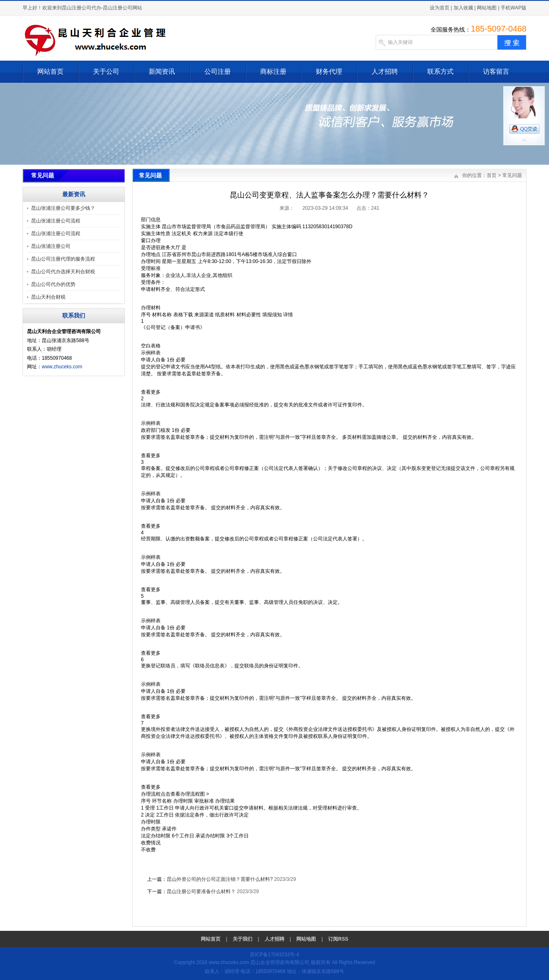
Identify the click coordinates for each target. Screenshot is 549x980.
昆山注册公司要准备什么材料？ (201, 892)
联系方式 (440, 71)
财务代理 (329, 71)
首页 (492, 175)
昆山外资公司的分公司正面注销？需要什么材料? (220, 879)
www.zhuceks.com (62, 367)
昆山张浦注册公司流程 (56, 221)
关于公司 (106, 71)
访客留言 (496, 71)
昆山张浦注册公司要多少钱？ (63, 208)
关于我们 (243, 939)
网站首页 (50, 71)
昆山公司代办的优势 (53, 284)
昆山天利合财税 (48, 297)
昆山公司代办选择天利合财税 (63, 272)
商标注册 (273, 71)
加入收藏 (463, 8)
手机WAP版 (514, 8)
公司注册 (218, 71)
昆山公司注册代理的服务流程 (63, 259)
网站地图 (487, 8)
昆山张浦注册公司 (51, 246)
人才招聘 (385, 71)
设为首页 (440, 8)
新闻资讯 (162, 71)
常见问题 (512, 175)
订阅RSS (338, 939)
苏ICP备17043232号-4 (274, 955)
